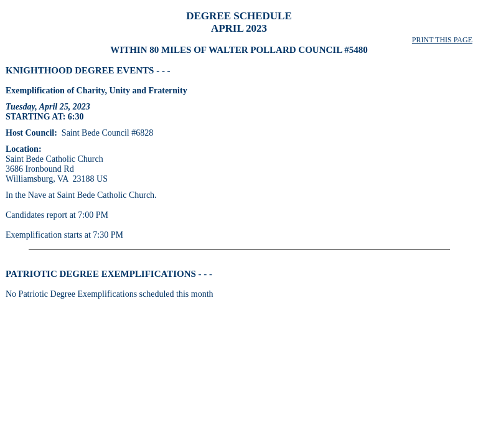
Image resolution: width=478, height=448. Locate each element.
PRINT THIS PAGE (442, 40)
